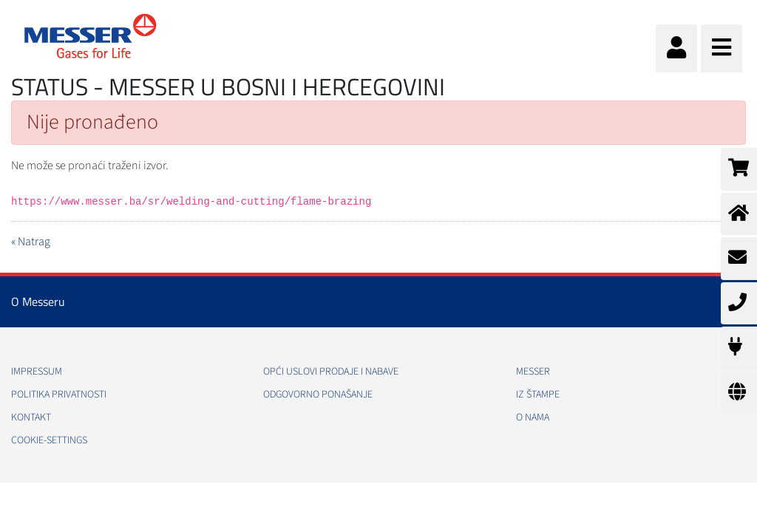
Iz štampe (538, 395)
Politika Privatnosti (59, 395)
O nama (533, 417)
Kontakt (31, 417)
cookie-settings (49, 440)
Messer (533, 372)
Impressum (37, 372)
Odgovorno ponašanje (318, 395)
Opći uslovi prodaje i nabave (331, 372)
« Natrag (31, 242)
